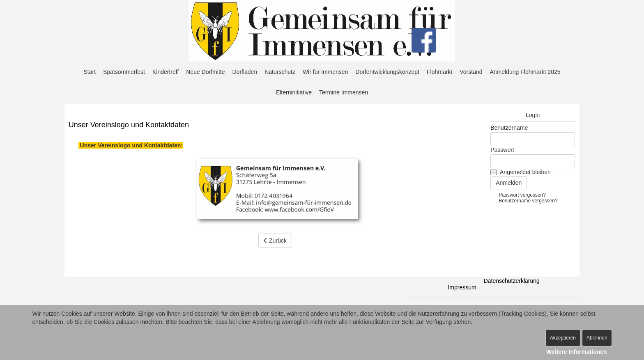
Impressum (462, 287)
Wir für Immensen (325, 72)
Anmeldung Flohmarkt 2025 (525, 72)
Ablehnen (597, 338)
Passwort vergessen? (522, 195)
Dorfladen (245, 72)
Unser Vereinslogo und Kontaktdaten (129, 125)
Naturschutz (280, 72)
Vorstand (471, 72)
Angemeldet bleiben (525, 172)
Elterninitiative (294, 92)
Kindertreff (166, 72)
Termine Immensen (344, 92)
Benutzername (509, 128)
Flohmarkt (439, 72)
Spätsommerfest (124, 72)
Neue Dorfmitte (205, 72)
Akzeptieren (563, 338)
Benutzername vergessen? (528, 201)
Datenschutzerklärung (512, 281)
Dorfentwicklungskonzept (387, 72)
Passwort (502, 150)
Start (90, 72)
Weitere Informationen (577, 352)
